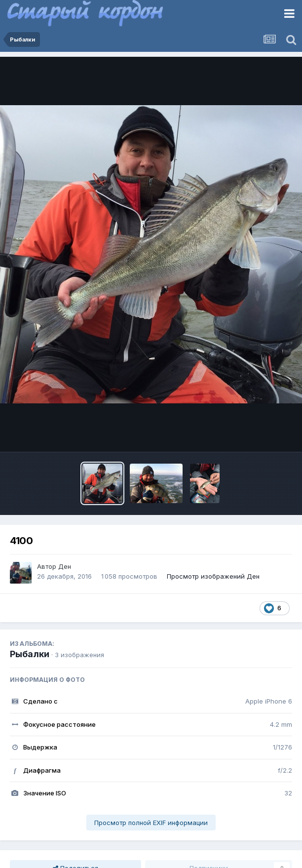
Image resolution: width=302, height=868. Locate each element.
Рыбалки (30, 654)
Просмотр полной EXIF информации (151, 823)
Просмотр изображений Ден (213, 576)
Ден (65, 566)
